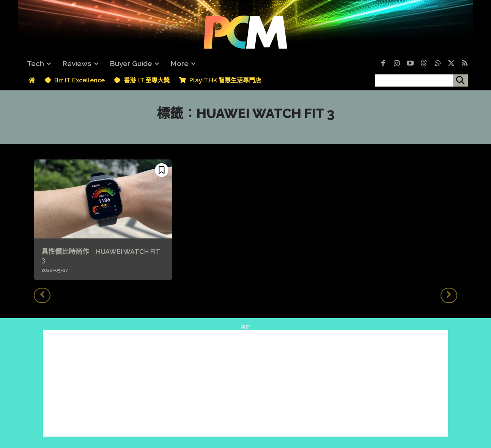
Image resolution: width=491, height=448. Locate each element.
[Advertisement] (245, 383)
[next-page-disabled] (449, 295)
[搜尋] (460, 80)
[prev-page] (42, 295)
